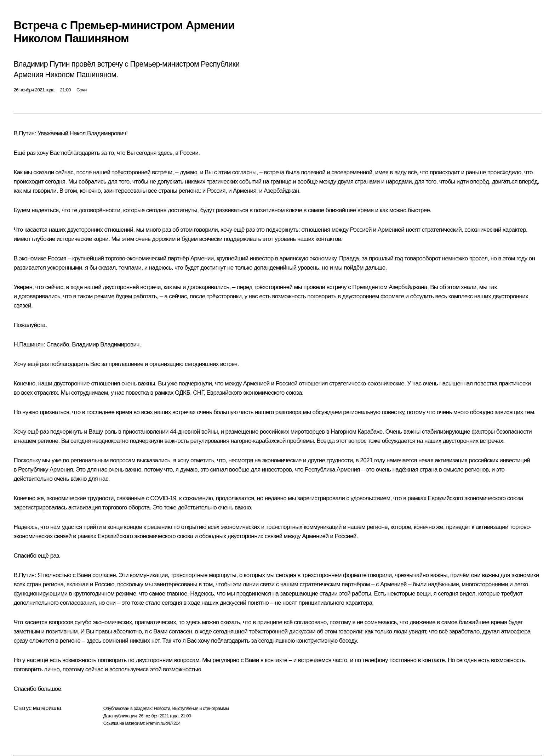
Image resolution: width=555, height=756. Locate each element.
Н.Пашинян (28, 345)
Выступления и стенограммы (200, 708)
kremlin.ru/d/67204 (163, 723)
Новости (162, 708)
